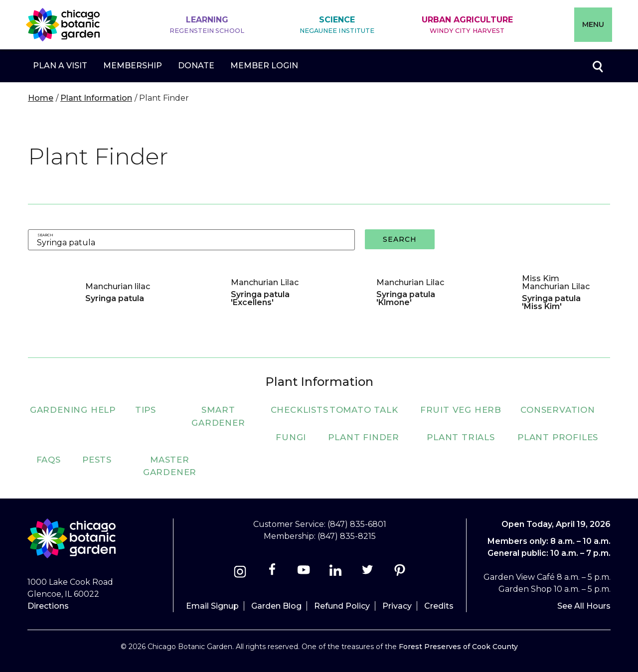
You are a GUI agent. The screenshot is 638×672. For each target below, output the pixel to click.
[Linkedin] (336, 573)
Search (45, 235)
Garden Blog (276, 606)
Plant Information (96, 98)
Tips (146, 410)
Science (337, 25)
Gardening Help (73, 410)
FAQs (49, 460)
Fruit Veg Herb (461, 410)
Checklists (300, 410)
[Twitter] (369, 573)
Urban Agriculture (467, 25)
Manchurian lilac (118, 286)
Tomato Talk (364, 410)
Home (41, 98)
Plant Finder (364, 437)
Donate (196, 66)
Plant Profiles (558, 437)
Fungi (291, 437)
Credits (439, 606)
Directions (48, 606)
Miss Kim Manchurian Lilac (556, 282)
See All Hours (584, 606)
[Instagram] (240, 573)
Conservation (558, 410)
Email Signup (212, 606)
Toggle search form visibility (597, 66)
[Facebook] (273, 573)
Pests (97, 460)
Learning (207, 25)
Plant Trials (461, 437)
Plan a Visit (60, 66)
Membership (133, 66)
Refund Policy (342, 606)
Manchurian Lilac (265, 282)
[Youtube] (304, 573)
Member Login (264, 66)
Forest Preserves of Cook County (458, 647)
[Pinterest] (399, 573)
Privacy (397, 606)
